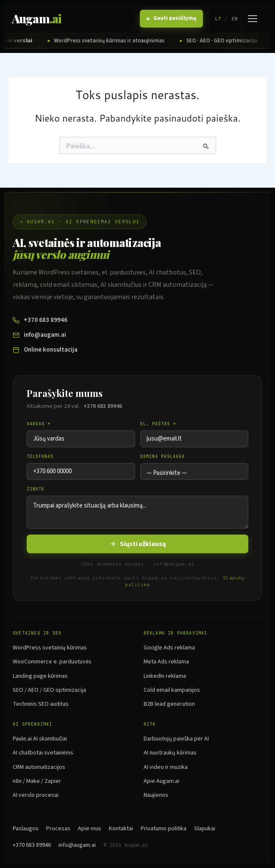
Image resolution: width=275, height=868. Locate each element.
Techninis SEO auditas (41, 704)
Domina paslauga (162, 456)
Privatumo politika (164, 829)
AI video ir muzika (166, 767)
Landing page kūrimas (40, 676)
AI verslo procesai (36, 795)
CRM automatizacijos (39, 767)
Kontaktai (121, 829)
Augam (37, 19)
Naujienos (156, 795)
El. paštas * (158, 424)
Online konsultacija (45, 350)
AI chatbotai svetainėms (43, 753)
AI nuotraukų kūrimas (170, 753)
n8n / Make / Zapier (37, 781)
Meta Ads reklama (166, 662)
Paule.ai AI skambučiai (40, 739)
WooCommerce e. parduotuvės (52, 662)
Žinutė (36, 489)
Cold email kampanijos (172, 690)
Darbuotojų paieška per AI (176, 739)
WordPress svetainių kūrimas (50, 648)
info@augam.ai (39, 335)
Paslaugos (26, 829)
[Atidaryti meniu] (252, 19)
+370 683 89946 (40, 320)
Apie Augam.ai (161, 781)
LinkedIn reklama (165, 676)
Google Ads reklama (169, 648)
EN (235, 19)
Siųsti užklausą (137, 544)
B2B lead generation (169, 704)
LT (218, 19)
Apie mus (90, 829)
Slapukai (205, 829)
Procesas (58, 829)
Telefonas (40, 456)
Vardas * (39, 424)
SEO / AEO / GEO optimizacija (49, 690)
